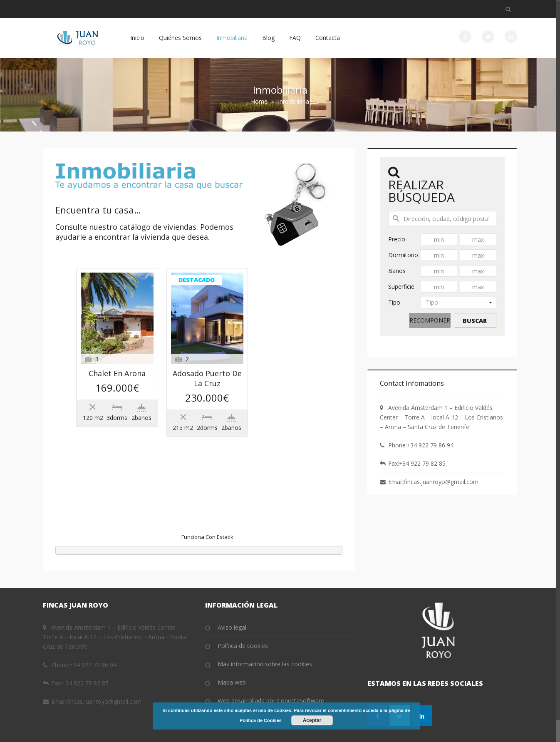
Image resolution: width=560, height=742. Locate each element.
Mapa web (232, 660)
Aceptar (312, 720)
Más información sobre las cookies (265, 641)
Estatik (225, 514)
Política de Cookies (261, 720)
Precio (397, 239)
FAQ (295, 38)
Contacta (328, 38)
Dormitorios (403, 256)
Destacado (102, 389)
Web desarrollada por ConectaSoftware (271, 678)
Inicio (137, 38)
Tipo (394, 302)
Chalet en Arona (204, 282)
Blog (268, 38)
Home (259, 101)
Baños (397, 271)
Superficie (401, 287)
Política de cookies (243, 623)
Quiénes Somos (180, 38)
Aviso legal (232, 605)
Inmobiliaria (232, 38)
